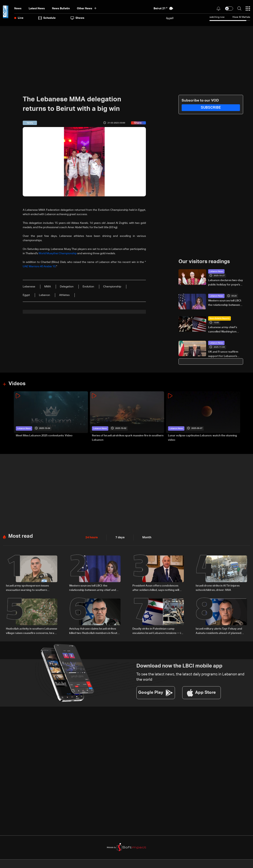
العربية (170, 18)
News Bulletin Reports (219, 318)
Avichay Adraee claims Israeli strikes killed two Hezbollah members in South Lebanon (94, 631)
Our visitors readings (204, 262)
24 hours (91, 537)
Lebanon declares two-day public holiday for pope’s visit (226, 283)
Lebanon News (216, 271)
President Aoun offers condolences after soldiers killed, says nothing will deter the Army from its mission (156, 588)
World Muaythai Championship (58, 253)
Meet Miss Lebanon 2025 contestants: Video (44, 435)
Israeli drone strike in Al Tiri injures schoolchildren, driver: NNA (218, 588)
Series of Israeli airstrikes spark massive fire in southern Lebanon (128, 438)
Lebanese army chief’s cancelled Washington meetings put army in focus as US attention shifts (226, 330)
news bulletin (61, 8)
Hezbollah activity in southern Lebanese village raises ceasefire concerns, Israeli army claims (32, 631)
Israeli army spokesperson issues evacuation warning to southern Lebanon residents (27, 588)
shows (77, 18)
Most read (21, 536)
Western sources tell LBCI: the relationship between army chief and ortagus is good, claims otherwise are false (226, 303)
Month (145, 537)
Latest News (37, 8)
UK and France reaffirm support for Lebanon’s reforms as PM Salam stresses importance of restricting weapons (223, 354)
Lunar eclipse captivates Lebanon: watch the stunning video (202, 438)
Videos (17, 384)
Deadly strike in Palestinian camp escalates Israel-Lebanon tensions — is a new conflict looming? (157, 631)
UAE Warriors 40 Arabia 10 (39, 266)
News (18, 8)
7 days (119, 537)
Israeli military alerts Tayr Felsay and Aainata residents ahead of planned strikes (219, 631)
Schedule (47, 18)
